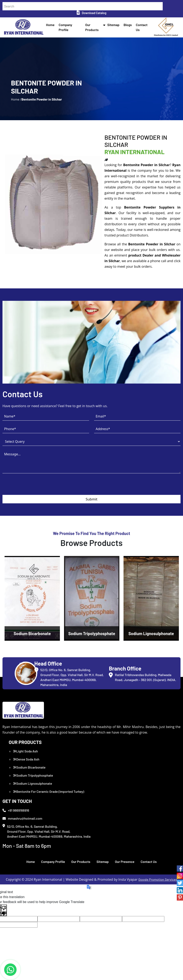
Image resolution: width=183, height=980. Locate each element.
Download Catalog (91, 13)
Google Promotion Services (158, 879)
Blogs (128, 25)
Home (50, 25)
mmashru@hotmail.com (22, 818)
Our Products (81, 862)
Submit (91, 499)
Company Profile (53, 862)
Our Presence (125, 862)
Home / (16, 99)
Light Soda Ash (25, 751)
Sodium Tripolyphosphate (33, 775)
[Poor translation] (4, 910)
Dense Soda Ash (26, 759)
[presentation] (34, 487)
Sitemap (113, 25)
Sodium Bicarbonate (29, 767)
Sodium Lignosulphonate (32, 783)
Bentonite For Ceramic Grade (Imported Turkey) (48, 791)
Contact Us (148, 862)
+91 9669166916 (16, 810)
